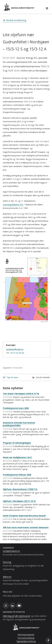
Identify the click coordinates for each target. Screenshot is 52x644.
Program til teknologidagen (17, 443)
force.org (7, 562)
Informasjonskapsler (26, 634)
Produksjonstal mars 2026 (16, 408)
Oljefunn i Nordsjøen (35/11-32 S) (19, 501)
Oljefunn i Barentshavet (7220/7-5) (20, 489)
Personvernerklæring (26, 638)
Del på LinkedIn (41, 377)
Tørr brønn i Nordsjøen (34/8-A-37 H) (21, 394)
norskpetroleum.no (11, 551)
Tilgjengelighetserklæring (26, 641)
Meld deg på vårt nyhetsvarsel (16, 616)
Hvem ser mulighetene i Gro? (17, 457)
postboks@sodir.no (15, 349)
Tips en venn (11, 377)
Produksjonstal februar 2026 (17, 475)
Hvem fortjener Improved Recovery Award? (24, 516)
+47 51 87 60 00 (17, 353)
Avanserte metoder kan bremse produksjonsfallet (19, 424)
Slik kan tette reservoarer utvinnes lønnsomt (26, 527)
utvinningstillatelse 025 (13, 205)
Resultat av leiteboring (15, 20)
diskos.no (7, 577)
